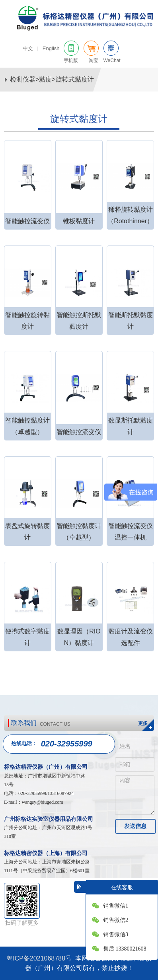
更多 (143, 723)
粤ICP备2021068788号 (39, 958)
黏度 (45, 79)
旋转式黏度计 (75, 79)
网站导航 (146, 49)
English (51, 48)
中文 (28, 48)
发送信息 (135, 826)
